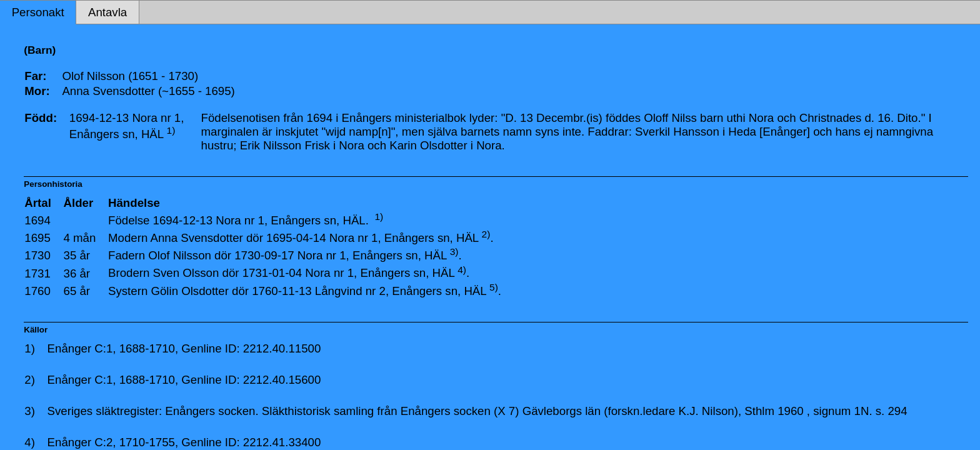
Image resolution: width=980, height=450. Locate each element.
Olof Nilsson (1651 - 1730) (130, 76)
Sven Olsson (186, 273)
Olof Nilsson (180, 255)
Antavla (107, 12)
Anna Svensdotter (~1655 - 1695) (148, 91)
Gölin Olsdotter (189, 291)
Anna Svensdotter (196, 238)
